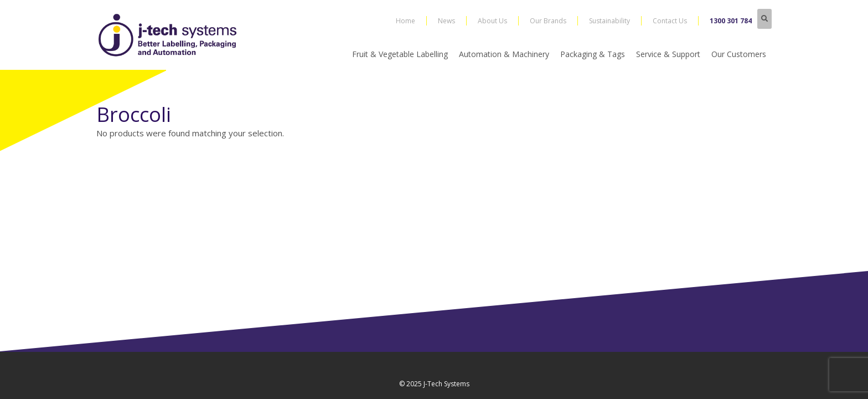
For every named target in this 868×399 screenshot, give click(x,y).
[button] (764, 19)
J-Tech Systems (446, 384)
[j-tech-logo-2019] (170, 35)
